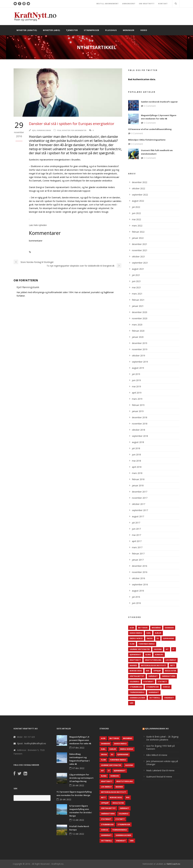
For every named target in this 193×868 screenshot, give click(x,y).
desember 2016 (140, 566)
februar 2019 (138, 405)
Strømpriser (92, 30)
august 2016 (138, 591)
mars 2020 (137, 325)
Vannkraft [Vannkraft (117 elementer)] (154, 692)
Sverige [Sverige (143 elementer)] (166, 687)
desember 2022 (140, 182)
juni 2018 (136, 455)
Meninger (129, 30)
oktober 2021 (138, 257)
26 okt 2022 (78, 785)
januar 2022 (138, 238)
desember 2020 (140, 312)
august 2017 (138, 516)
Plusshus (111, 30)
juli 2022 (136, 207)
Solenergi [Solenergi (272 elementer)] (134, 682)
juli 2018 (136, 448)
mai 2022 (136, 219)
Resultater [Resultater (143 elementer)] (171, 671)
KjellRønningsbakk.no (157, 729)
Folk (59, 130)
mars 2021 (137, 294)
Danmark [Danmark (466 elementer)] (169, 628)
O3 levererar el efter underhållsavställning (150, 129)
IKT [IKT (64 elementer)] (167, 649)
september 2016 (140, 584)
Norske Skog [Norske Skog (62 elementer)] (136, 671)
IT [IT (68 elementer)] (174, 649)
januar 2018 (138, 485)
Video (144, 30)
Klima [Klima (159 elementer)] (148, 655)
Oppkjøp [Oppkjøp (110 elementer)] (157, 671)
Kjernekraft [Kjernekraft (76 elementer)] (135, 655)
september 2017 (140, 510)
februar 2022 (138, 232)
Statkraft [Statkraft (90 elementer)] (149, 682)
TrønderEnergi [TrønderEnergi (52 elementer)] (137, 692)
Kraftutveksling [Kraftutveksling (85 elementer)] (153, 660)
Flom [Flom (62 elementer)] (132, 644)
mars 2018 (137, 473)
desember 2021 (140, 244)
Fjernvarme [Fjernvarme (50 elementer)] (168, 638)
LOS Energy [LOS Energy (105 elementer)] (171, 660)
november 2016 (140, 572)
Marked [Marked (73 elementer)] (133, 665)
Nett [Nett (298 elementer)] (173, 665)
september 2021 (140, 263)
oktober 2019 (138, 356)
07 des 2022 (78, 748)
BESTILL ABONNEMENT (108, 4)
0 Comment (150, 106)
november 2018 (140, 424)
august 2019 (138, 368)
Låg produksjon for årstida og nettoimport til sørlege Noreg (81, 778)
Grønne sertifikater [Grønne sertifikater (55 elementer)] (140, 649)
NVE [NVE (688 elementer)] (148, 671)
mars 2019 (137, 399)
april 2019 (137, 393)
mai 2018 (136, 461)
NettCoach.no (173, 864)
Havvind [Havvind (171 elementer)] (158, 649)
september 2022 (140, 195)
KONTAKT (163, 4)
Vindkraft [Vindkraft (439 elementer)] (169, 698)
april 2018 (137, 467)
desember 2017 (140, 492)
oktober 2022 (138, 188)
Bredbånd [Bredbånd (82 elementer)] (156, 628)
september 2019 (140, 362)
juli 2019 (136, 374)
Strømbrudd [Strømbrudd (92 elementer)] (136, 687)
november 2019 (140, 349)
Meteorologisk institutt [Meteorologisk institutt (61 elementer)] (154, 665)
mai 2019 (136, 386)
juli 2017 (136, 523)
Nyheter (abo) (51, 30)
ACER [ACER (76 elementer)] (132, 628)
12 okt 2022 (78, 820)
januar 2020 (138, 337)
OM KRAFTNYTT (147, 4)
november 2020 (140, 318)
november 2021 (140, 250)
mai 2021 (136, 287)
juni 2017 (136, 529)
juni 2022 (136, 213)
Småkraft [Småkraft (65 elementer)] (153, 676)
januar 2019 (138, 411)
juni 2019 (136, 380)
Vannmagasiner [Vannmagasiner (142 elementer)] (137, 698)
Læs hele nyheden (38, 225)
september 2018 (140, 436)
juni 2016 (136, 603)
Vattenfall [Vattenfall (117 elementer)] (155, 698)
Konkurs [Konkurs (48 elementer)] (159, 655)
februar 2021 (138, 300)
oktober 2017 (138, 504)
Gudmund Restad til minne (159, 777)
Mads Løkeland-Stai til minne (160, 770)
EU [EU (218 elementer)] (158, 638)
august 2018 (138, 442)
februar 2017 (138, 554)
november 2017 (140, 498)
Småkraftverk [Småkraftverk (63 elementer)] (169, 676)
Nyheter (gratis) (27, 30)
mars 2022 (137, 226)
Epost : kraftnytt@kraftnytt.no (32, 743)
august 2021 (138, 269)
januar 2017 (138, 560)
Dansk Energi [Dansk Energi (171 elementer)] (136, 633)
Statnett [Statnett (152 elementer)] (162, 682)
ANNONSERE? (129, 4)
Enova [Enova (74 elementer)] (150, 638)
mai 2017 (136, 535)
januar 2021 (138, 306)
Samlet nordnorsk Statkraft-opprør (159, 102)
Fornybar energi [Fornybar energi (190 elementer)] (147, 644)
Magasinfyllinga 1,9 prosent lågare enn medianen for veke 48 (80, 740)
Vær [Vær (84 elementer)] (132, 703)
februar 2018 (138, 479)
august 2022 (138, 201)
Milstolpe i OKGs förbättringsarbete (147, 140)
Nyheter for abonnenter (74, 130)
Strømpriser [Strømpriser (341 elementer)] (153, 687)
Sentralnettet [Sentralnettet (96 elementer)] (137, 676)
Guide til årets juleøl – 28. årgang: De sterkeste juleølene (162, 738)
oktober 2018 (138, 430)
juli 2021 (136, 275)
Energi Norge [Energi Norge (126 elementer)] (136, 638)
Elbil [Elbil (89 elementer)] (149, 633)
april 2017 (137, 541)
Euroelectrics (42, 252)
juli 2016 (136, 597)
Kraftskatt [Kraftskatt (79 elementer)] (135, 660)
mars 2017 (137, 547)
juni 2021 (136, 281)
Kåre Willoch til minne (157, 755)
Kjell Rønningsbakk (42, 130)
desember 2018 (140, 417)
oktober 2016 (138, 578)
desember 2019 (140, 343)
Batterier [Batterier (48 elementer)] (143, 628)
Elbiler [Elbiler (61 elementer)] (158, 633)
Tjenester (72, 30)
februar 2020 (138, 331)
